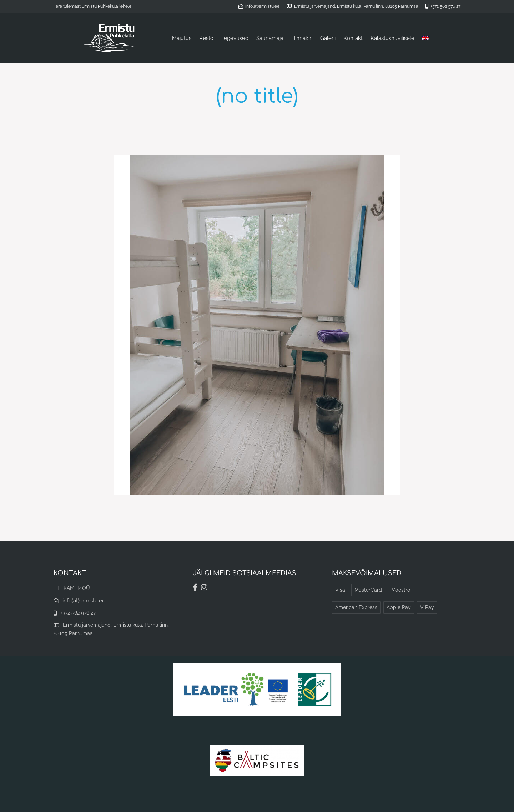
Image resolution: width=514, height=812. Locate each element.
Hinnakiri (302, 38)
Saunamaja (270, 38)
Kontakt (353, 38)
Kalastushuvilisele (392, 38)
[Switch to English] (425, 38)
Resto (206, 38)
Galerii (328, 38)
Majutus (182, 38)
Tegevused (235, 38)
